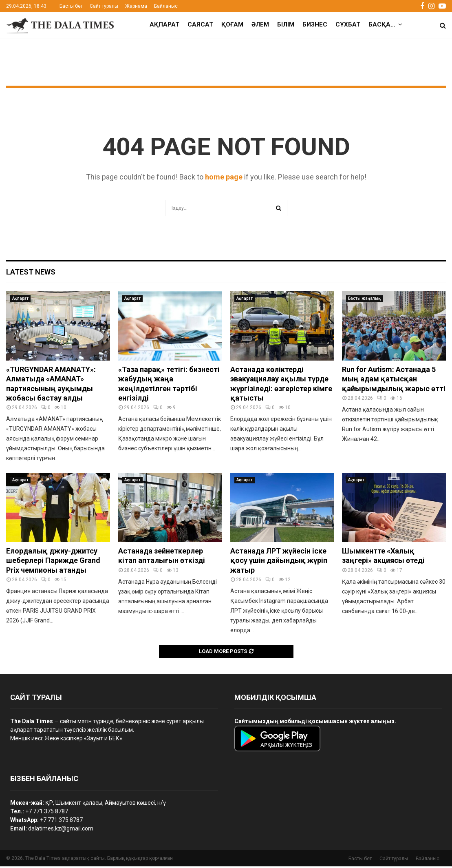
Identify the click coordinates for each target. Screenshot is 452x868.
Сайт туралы (104, 6)
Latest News (31, 273)
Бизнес (315, 24)
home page (224, 178)
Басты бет (71, 6)
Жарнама (136, 6)
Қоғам (232, 24)
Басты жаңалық (364, 300)
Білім (286, 24)
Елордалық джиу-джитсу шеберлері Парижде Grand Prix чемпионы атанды (53, 562)
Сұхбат (348, 24)
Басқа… (382, 24)
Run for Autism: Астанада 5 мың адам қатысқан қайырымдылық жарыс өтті (394, 381)
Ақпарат (164, 24)
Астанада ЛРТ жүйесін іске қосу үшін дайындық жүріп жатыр (279, 562)
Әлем (260, 24)
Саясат (200, 24)
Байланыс (166, 6)
